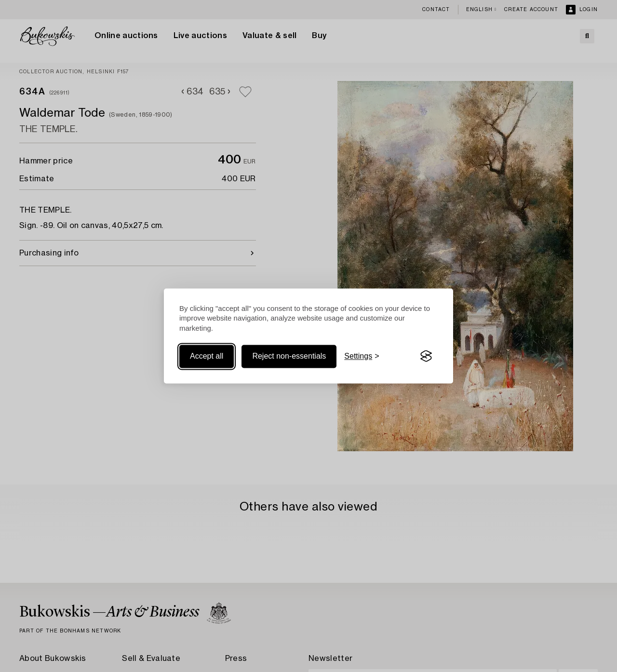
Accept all (207, 356)
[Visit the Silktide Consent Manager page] (426, 356)
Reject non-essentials (289, 356)
